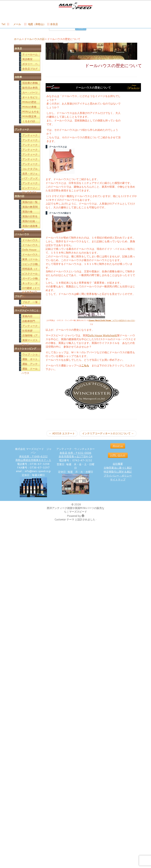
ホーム (18, 44)
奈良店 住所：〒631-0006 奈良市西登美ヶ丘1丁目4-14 (76, 459)
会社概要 (118, 469)
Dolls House (29, 254)
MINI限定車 (29, 121)
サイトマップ (118, 484)
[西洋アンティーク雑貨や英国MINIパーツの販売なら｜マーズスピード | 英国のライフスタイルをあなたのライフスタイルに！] (75, 7)
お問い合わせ (118, 460)
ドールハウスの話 (34, 44)
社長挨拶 (27, 335)
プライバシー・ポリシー (118, 480)
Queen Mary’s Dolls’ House (100, 325)
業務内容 (27, 321)
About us (118, 451)
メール (17, 26)
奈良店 (54, 26)
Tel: (4, 26)
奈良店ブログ (30, 73)
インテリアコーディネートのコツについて (108, 438)
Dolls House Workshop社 (102, 340)
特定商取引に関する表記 (118, 476)
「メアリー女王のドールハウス (123, 325)
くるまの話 (29, 126)
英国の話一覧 (30, 207)
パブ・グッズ (30, 183)
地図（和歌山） (37, 26)
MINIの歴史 (29, 107)
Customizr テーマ (64, 524)
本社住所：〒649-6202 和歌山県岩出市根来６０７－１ (33, 463)
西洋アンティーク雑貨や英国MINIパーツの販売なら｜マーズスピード (76, 515)
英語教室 (27, 64)
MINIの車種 (29, 112)
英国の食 (27, 216)
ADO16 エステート (62, 438)
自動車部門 (29, 326)
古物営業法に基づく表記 (118, 473)
